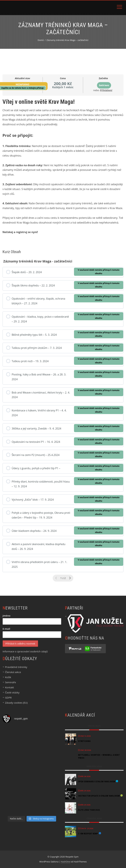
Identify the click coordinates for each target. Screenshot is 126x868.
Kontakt (10, 687)
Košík (8, 677)
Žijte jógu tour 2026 (89, 810)
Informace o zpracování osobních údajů (25, 651)
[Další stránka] (70, 578)
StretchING (84, 741)
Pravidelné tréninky (16, 667)
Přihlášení (106, 90)
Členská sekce (13, 672)
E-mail (6, 629)
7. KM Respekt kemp (88, 834)
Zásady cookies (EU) (16, 703)
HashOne (65, 862)
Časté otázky (12, 692)
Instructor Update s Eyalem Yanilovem (99, 796)
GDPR (8, 698)
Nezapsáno (22, 84)
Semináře (10, 682)
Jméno (7, 616)
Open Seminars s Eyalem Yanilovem (97, 782)
